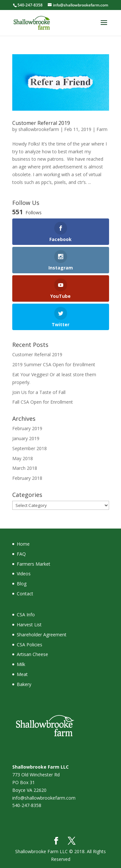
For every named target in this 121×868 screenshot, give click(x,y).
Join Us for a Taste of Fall (39, 392)
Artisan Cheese (32, 654)
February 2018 (27, 478)
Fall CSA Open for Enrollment (43, 402)
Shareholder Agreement (42, 635)
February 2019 (27, 428)
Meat (22, 674)
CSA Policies (30, 645)
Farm (102, 129)
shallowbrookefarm (39, 129)
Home (23, 544)
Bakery (24, 684)
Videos (24, 574)
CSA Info (26, 615)
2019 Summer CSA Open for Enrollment (54, 364)
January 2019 (26, 438)
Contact (25, 594)
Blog (22, 584)
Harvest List (29, 625)
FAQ (21, 554)
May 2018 (23, 458)
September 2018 (30, 448)
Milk (21, 664)
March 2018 (25, 468)
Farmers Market (34, 564)
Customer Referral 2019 (41, 123)
